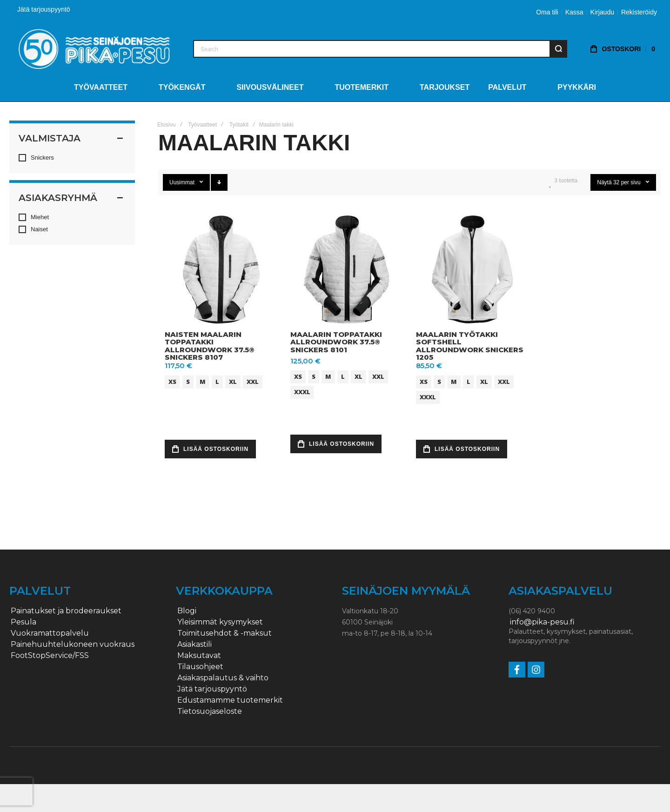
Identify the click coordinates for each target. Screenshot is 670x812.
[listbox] (222, 383)
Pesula (23, 622)
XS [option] (172, 382)
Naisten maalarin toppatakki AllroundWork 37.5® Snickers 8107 (210, 346)
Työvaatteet (202, 125)
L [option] (217, 382)
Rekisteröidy (639, 12)
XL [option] (233, 382)
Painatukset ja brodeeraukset (66, 611)
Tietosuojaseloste (210, 711)
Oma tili (547, 12)
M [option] (203, 382)
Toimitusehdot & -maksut (224, 633)
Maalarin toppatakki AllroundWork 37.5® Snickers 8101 (336, 342)
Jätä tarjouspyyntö (44, 9)
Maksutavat (199, 656)
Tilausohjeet (200, 667)
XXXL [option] (302, 392)
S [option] (188, 382)
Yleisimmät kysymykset (220, 622)
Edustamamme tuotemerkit (230, 700)
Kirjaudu (602, 12)
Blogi (187, 611)
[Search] (558, 49)
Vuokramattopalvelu (50, 633)
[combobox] (380, 49)
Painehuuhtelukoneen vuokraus (73, 644)
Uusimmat (183, 182)
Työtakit (239, 125)
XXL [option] (253, 382)
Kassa (574, 12)
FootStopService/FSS (50, 656)
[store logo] (94, 49)
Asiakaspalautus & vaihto (223, 678)
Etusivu (166, 125)
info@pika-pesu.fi (542, 622)
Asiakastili (194, 644)
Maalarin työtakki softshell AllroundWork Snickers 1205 (470, 346)
